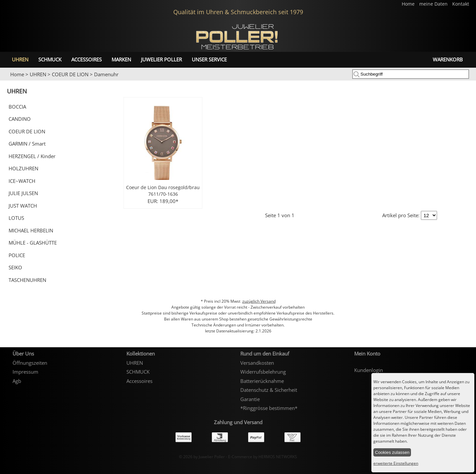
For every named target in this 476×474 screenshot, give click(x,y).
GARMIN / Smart (27, 144)
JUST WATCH (23, 206)
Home (409, 4)
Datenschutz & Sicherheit (269, 390)
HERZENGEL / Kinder (32, 156)
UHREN (20, 59)
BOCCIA (17, 107)
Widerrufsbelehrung (263, 372)
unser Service (209, 59)
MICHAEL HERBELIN (31, 230)
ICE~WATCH (22, 181)
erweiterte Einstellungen (396, 463)
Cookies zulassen (392, 452)
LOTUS (16, 218)
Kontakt (461, 4)
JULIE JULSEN (23, 193)
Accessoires (86, 59)
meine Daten (434, 4)
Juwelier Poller (161, 59)
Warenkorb (448, 59)
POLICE (17, 255)
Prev (9, 81)
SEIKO (15, 267)
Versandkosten (257, 363)
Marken (121, 59)
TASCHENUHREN (27, 280)
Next (468, 81)
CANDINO (20, 119)
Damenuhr (106, 74)
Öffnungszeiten (30, 363)
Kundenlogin (369, 370)
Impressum (25, 372)
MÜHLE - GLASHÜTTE (33, 243)
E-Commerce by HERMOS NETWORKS (263, 457)
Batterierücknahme (262, 381)
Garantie (250, 399)
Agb (17, 381)
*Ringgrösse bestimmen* (269, 408)
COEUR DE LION (70, 74)
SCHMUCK (50, 59)
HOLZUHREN (23, 168)
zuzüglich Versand (259, 301)
